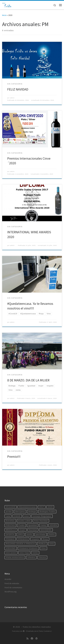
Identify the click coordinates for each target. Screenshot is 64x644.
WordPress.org (10, 592)
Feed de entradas (12, 583)
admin (12, 98)
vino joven (11, 553)
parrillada (41, 534)
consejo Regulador (42, 516)
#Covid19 (10, 507)
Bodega (32, 512)
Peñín (52, 534)
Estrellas (10, 521)
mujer (22, 530)
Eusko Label (24, 521)
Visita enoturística (15, 557)
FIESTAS (10, 525)
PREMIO (10, 539)
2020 (50, 507)
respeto (35, 539)
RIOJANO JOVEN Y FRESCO (20, 544)
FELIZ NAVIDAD (18, 89)
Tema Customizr (45, 631)
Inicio (4, 15)
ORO (21, 534)
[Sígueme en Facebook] (32, 639)
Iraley (43, 525)
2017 (42, 507)
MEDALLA (11, 530)
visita (35, 553)
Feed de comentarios (13, 588)
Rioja (45, 539)
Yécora (42, 557)
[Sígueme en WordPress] (36, 639)
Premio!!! (14, 457)
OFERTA (10, 534)
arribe (9, 512)
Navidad (33, 530)
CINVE (17, 516)
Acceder (8, 579)
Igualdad (33, 525)
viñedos (31, 557)
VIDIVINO (11, 548)
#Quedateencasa (27, 507)
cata (8, 516)
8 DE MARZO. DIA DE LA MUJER (28, 380)
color (27, 516)
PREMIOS (23, 539)
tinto (52, 544)
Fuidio (22, 525)
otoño (29, 534)
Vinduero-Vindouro (28, 548)
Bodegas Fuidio (47, 512)
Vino (44, 548)
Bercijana (20, 512)
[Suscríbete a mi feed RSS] (28, 639)
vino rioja (24, 553)
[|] (7, 5)
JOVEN (53, 525)
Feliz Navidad (41, 521)
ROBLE (42, 544)
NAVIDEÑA (46, 530)
